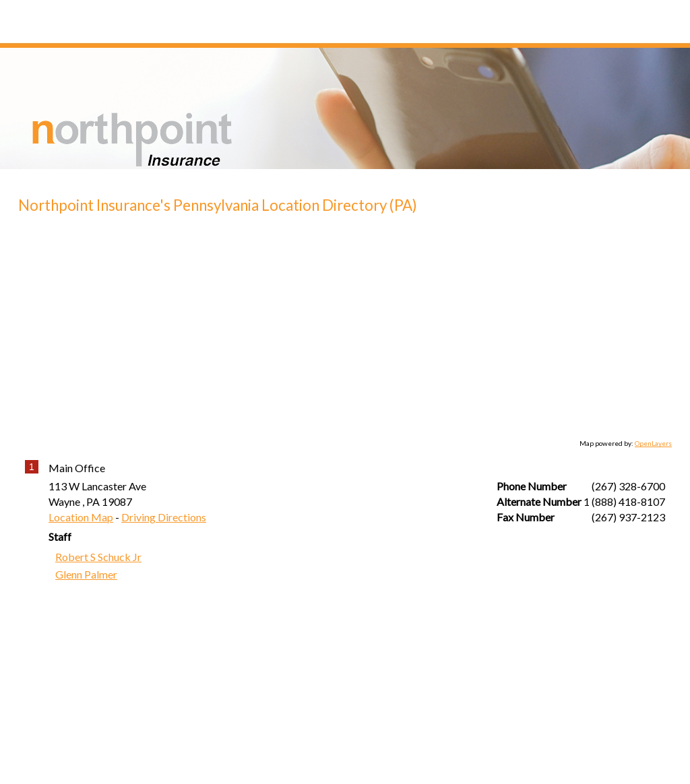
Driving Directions (164, 517)
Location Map (81, 517)
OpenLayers (653, 443)
